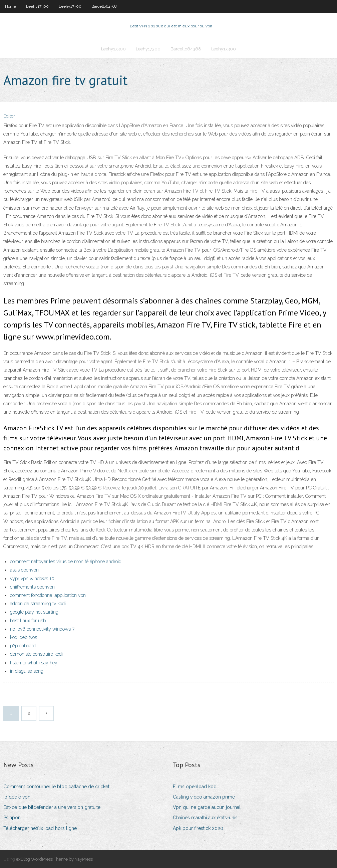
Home (11, 6)
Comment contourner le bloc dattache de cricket (56, 787)
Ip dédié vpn (17, 797)
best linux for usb (28, 621)
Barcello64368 (104, 6)
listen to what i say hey (34, 663)
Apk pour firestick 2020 (198, 828)
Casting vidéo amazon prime (204, 797)
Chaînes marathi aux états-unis (205, 818)
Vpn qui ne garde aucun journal (207, 807)
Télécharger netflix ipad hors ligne (40, 828)
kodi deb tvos (24, 637)
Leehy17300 (37, 6)
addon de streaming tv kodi (38, 604)
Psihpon (12, 818)
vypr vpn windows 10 (32, 579)
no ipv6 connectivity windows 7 (42, 629)
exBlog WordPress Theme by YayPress (54, 859)
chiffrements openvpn (32, 587)
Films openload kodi (195, 787)
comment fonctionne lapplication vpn (48, 595)
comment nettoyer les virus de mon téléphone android (66, 562)
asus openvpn (24, 570)
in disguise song (27, 671)
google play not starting (34, 612)
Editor (9, 116)
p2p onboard (23, 646)
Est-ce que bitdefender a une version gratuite (52, 807)
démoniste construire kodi (36, 654)
